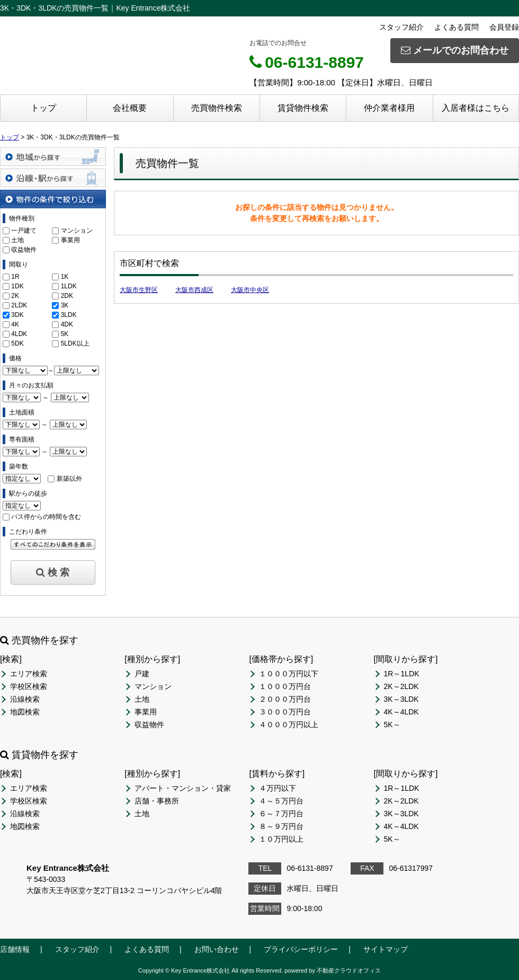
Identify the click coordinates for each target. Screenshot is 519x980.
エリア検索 (29, 674)
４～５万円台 (281, 801)
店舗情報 (15, 949)
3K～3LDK (401, 699)
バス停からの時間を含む (46, 517)
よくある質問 (457, 27)
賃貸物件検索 (303, 108)
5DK (17, 343)
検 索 (53, 572)
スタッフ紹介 (401, 27)
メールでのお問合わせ (455, 50)
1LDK (69, 286)
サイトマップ (386, 949)
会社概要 (130, 108)
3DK (17, 315)
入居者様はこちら (476, 108)
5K (65, 334)
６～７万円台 (281, 814)
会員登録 (504, 27)
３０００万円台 (285, 712)
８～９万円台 (281, 826)
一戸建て (24, 231)
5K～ (392, 725)
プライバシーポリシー (301, 949)
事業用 (70, 240)
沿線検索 (25, 699)
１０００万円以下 (289, 674)
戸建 (142, 674)
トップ (43, 108)
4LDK (19, 334)
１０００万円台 (285, 686)
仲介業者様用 (389, 108)
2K (15, 296)
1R (15, 277)
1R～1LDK (402, 674)
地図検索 (25, 712)
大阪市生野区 (139, 290)
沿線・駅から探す (53, 178)
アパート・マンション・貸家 (183, 788)
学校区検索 (29, 686)
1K (65, 277)
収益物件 (24, 250)
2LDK (19, 305)
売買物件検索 (217, 108)
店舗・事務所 (157, 801)
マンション (77, 231)
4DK (67, 324)
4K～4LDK (401, 712)
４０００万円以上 (289, 725)
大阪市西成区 (194, 290)
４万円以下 (278, 788)
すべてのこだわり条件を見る (53, 544)
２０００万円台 (285, 699)
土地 (17, 240)
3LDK (69, 315)
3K (65, 305)
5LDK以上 (75, 343)
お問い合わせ (217, 949)
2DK (67, 296)
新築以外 (69, 479)
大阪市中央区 (250, 290)
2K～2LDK (401, 686)
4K (15, 324)
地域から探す (53, 157)
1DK (17, 286)
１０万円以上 (281, 839)
